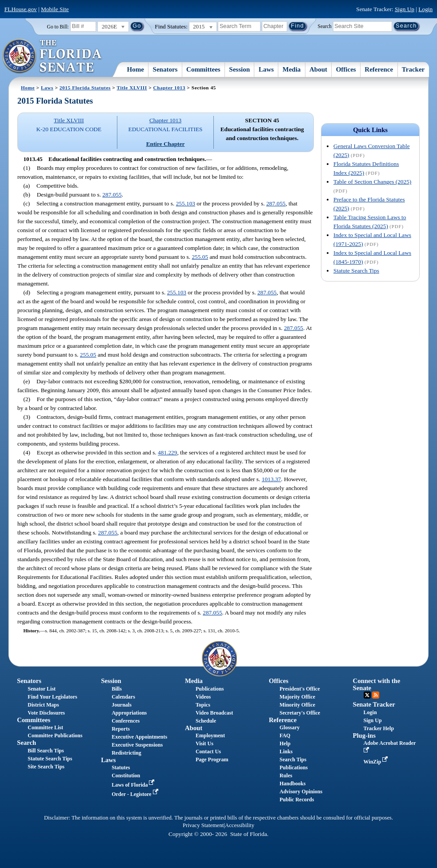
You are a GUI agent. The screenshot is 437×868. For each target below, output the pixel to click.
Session (239, 69)
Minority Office (297, 705)
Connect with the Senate (377, 684)
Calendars (123, 697)
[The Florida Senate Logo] (53, 56)
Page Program (212, 759)
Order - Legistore (136, 794)
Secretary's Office (300, 713)
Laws (266, 69)
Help (285, 743)
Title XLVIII (132, 88)
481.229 (167, 452)
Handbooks (293, 784)
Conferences (126, 721)
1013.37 (271, 479)
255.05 (200, 257)
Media (292, 69)
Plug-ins (364, 735)
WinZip (377, 762)
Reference (379, 69)
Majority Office (297, 697)
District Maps (43, 705)
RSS (376, 695)
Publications (210, 689)
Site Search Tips (46, 767)
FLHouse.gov (21, 9)
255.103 (186, 203)
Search (325, 26)
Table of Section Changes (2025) (372, 182)
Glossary (290, 727)
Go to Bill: (58, 27)
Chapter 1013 (169, 88)
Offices (346, 69)
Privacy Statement (203, 825)
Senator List (42, 689)
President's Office (300, 689)
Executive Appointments (139, 737)
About (318, 69)
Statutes (121, 768)
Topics (203, 705)
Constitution (126, 776)
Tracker (413, 69)
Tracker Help (379, 728)
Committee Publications (55, 735)
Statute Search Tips (356, 271)
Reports (121, 729)
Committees (203, 69)
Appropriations (129, 713)
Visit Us (204, 743)
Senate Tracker (374, 704)
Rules (286, 776)
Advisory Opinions (301, 792)
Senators (165, 69)
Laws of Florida (134, 785)
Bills (117, 689)
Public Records (297, 800)
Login (425, 9)
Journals (122, 705)
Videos (203, 697)
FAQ (285, 735)
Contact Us (208, 751)
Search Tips (293, 759)
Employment (210, 735)
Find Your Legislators (52, 697)
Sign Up (405, 9)
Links (286, 751)
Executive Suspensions (137, 745)
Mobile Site (55, 9)
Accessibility (240, 825)
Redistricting (126, 753)
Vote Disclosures (46, 713)
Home (136, 69)
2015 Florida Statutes (85, 88)
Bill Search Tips (46, 751)
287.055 (112, 195)
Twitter (367, 695)
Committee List (45, 727)
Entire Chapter (166, 144)
